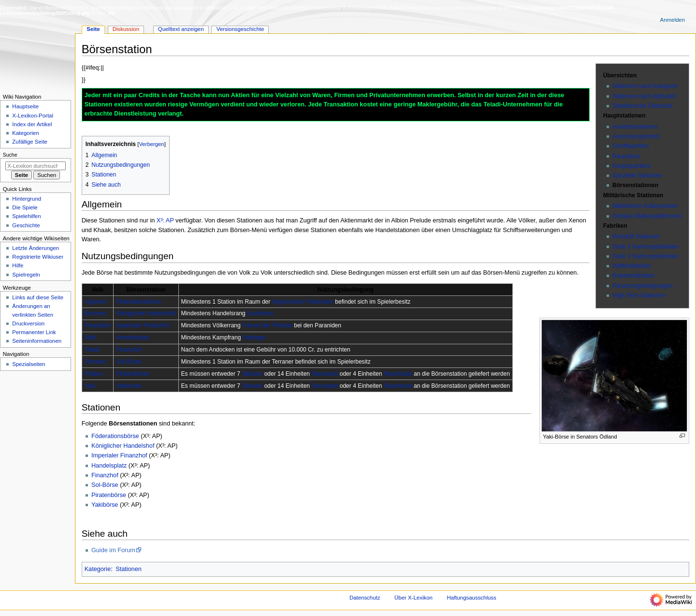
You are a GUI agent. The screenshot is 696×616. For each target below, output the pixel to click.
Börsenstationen (635, 185)
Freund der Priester (267, 325)
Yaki (90, 386)
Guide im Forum (113, 550)
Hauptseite (25, 106)
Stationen (129, 569)
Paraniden (97, 325)
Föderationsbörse (139, 302)
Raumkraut (398, 374)
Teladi (92, 350)
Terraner (95, 362)
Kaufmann (260, 313)
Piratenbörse (132, 374)
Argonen (95, 302)
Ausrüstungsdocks (636, 136)
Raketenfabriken (634, 276)
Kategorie (98, 569)
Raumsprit (325, 374)
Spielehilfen (26, 216)
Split (90, 337)
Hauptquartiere (632, 166)
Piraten (93, 374)
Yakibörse (129, 386)
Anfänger (254, 337)
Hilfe (18, 265)
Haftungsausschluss (472, 598)
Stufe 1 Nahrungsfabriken (645, 247)
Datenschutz (365, 598)
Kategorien (25, 133)
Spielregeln (26, 275)
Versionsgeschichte (240, 29)
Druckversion (28, 323)
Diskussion (126, 29)
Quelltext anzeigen (181, 29)
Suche (10, 155)
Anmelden (673, 20)
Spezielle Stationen (637, 176)
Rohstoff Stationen (636, 236)
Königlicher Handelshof (146, 313)
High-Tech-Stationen (639, 295)
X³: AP (165, 220)
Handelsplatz (133, 337)
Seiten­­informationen (37, 341)
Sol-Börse (129, 362)
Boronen (95, 313)
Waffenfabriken (632, 266)
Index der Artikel (32, 124)
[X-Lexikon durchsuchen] (36, 166)
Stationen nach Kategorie (645, 86)
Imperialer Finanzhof (143, 325)
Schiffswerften (631, 146)
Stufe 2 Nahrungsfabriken (645, 256)
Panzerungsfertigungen (643, 286)
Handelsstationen (635, 127)
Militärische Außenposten (645, 206)
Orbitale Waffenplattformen (647, 216)
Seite (93, 29)
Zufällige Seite (30, 142)
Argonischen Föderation (303, 302)
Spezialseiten (29, 364)
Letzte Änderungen (36, 248)
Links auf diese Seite (38, 297)
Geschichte (26, 225)
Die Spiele (25, 207)
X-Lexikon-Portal (33, 116)
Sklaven (252, 374)
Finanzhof (129, 350)
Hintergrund (27, 199)
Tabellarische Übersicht (643, 106)
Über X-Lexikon (413, 598)
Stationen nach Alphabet (644, 96)
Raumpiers (626, 156)
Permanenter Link (34, 332)
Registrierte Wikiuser (38, 257)
